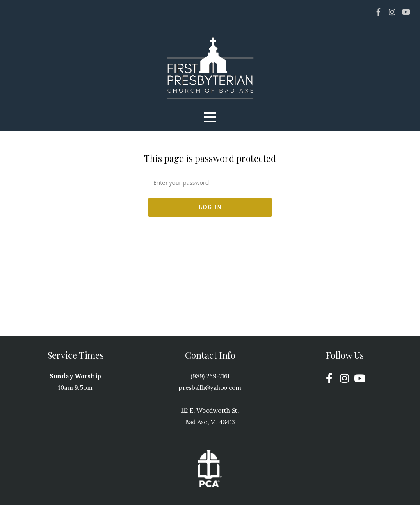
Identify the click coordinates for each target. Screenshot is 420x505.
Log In (210, 207)
